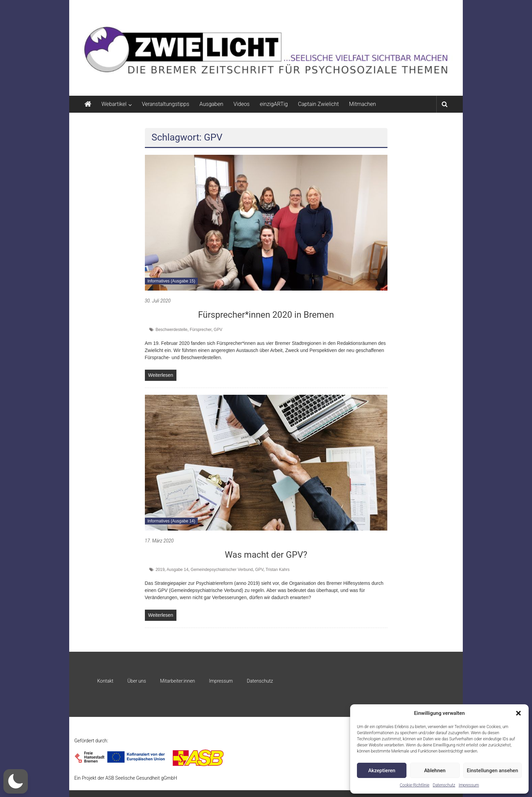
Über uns (137, 681)
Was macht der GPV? (266, 555)
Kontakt (105, 681)
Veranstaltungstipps (166, 104)
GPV (218, 330)
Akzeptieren (382, 771)
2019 (160, 570)
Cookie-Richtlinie (414, 785)
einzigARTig (274, 104)
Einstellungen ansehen (492, 771)
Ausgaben (211, 104)
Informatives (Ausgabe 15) (172, 281)
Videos (242, 104)
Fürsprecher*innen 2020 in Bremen (266, 315)
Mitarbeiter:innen (178, 681)
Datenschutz (444, 785)
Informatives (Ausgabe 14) (172, 521)
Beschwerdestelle (171, 330)
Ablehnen (435, 771)
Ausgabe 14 (177, 570)
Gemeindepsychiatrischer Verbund (222, 570)
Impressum (469, 785)
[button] (518, 713)
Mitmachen (363, 104)
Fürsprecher (201, 330)
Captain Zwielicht (318, 104)
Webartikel (114, 104)
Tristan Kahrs (278, 570)
